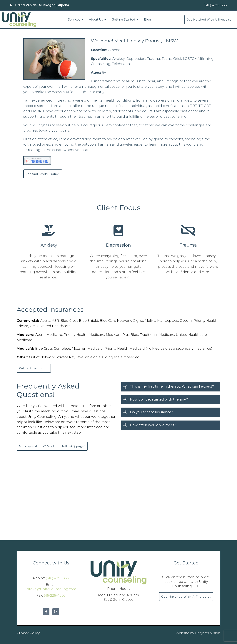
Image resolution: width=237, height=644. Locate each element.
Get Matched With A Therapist (209, 20)
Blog (148, 20)
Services (74, 20)
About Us (96, 20)
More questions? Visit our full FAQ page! (52, 446)
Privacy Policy (28, 633)
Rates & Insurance (34, 368)
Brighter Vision (208, 633)
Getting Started (123, 20)
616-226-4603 (55, 596)
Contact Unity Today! (43, 174)
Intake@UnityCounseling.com (51, 589)
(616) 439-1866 (57, 578)
